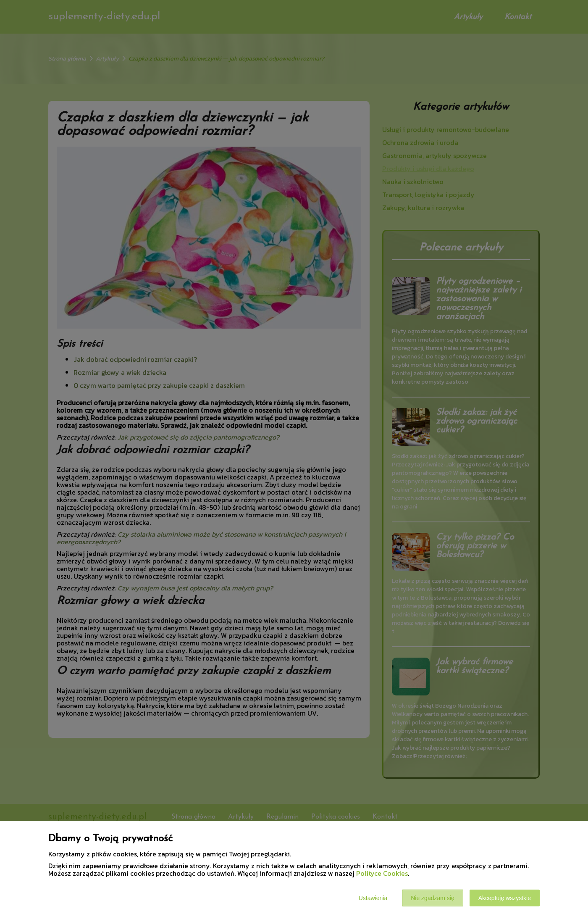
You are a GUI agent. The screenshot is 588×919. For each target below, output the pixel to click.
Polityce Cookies (382, 873)
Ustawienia (373, 898)
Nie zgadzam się (433, 898)
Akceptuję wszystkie (505, 898)
